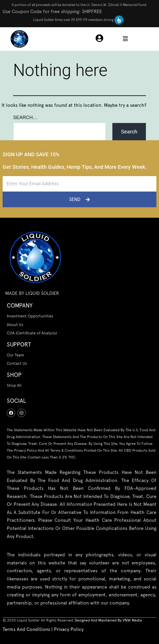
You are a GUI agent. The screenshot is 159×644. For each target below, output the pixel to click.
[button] (125, 39)
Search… (25, 117)
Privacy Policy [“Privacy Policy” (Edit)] (69, 629)
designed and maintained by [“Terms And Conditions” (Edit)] (99, 620)
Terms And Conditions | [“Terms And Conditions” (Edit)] (28, 629)
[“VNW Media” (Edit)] (132, 620)
